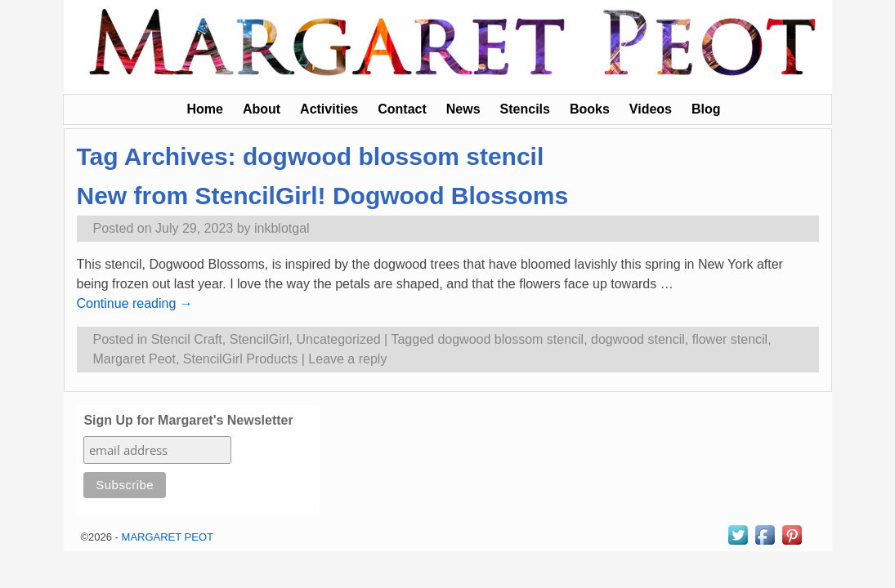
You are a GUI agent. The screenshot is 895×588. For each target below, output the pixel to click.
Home (204, 109)
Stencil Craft (187, 339)
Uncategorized (339, 339)
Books (590, 109)
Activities (329, 109)
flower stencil (730, 339)
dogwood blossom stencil (510, 339)
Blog (706, 109)
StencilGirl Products (241, 359)
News (463, 109)
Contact (402, 109)
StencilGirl (260, 339)
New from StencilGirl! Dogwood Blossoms (323, 196)
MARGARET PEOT (168, 537)
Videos (651, 109)
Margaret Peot (134, 359)
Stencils (525, 109)
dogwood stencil (638, 339)
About (262, 109)
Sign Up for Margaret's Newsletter (188, 420)
